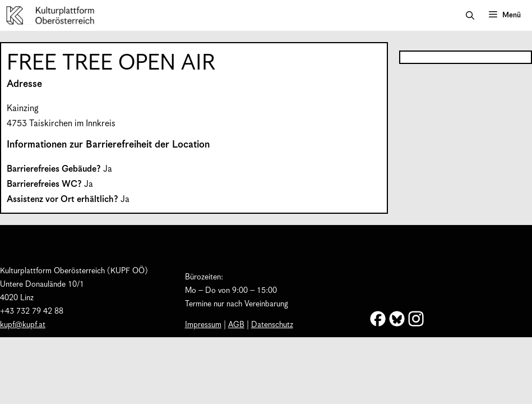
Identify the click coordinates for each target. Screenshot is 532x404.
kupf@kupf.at (23, 325)
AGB (236, 325)
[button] (470, 16)
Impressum (203, 325)
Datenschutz (272, 325)
